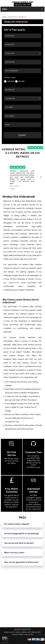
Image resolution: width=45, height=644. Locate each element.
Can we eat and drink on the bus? (19, 543)
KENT (39, 632)
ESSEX (17, 632)
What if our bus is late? (14, 553)
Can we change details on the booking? (22, 534)
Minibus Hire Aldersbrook (17, 17)
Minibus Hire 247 (9, 632)
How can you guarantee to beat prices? (22, 562)
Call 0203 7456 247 (23, 5)
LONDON (23, 632)
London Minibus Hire (25, 252)
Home (4, 17)
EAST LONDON (32, 632)
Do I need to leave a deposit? (17, 524)
